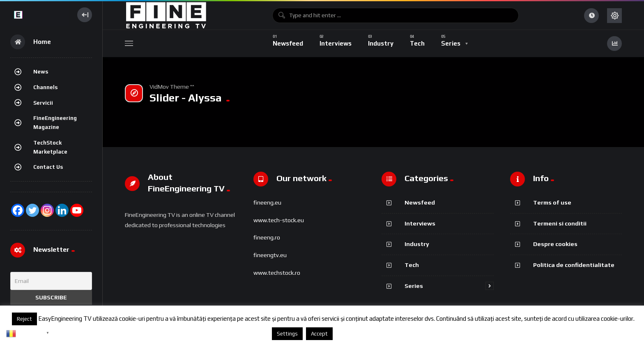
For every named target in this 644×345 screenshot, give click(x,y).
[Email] (51, 281)
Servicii (43, 103)
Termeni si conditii (560, 223)
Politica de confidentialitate (574, 265)
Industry (417, 244)
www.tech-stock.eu (279, 220)
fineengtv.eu (270, 255)
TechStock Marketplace (50, 147)
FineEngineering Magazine (55, 123)
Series (414, 286)
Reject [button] (24, 319)
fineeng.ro (267, 237)
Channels (45, 87)
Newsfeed (420, 202)
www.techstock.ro (277, 273)
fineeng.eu (267, 202)
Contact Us (48, 167)
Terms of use (552, 202)
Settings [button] (287, 334)
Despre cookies (555, 244)
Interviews (420, 223)
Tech (412, 265)
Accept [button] (319, 334)
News (41, 72)
